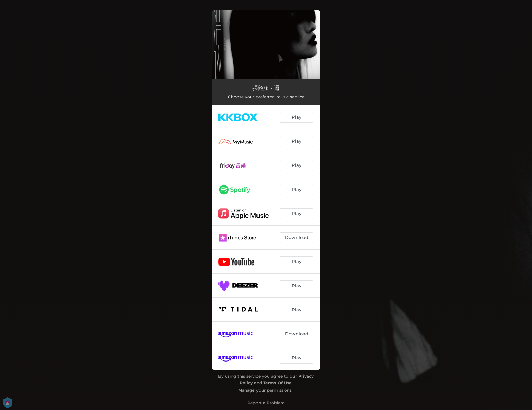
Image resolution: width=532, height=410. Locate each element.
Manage (246, 390)
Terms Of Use (278, 383)
